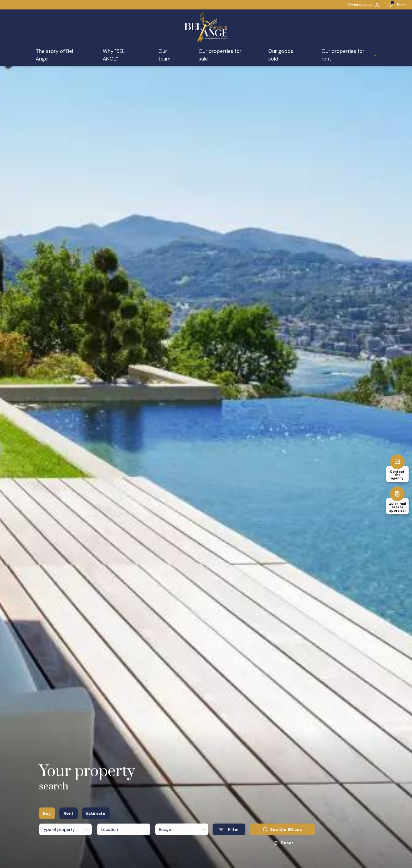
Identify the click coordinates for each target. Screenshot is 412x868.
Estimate (96, 822)
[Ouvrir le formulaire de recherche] (229, 838)
